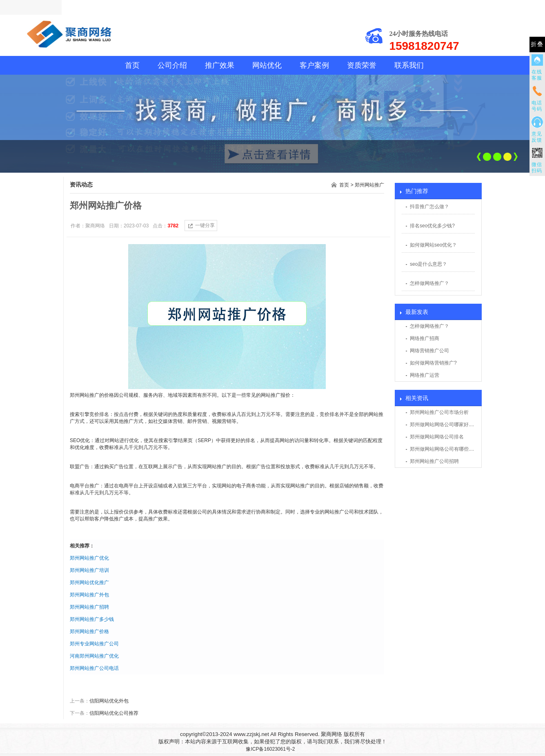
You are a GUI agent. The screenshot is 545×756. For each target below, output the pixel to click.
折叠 (537, 44)
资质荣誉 (362, 65)
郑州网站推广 (369, 185)
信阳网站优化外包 (109, 701)
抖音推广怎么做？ (429, 207)
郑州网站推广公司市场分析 (439, 412)
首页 (132, 65)
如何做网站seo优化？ (433, 245)
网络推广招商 (425, 338)
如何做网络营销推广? (433, 363)
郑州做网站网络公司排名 (437, 437)
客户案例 (314, 65)
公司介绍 (172, 65)
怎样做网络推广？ (429, 283)
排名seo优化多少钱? (432, 226)
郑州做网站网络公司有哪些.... (442, 449)
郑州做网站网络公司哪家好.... (442, 425)
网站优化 (267, 65)
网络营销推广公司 (429, 351)
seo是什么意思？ (428, 264)
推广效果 (220, 65)
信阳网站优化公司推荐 (114, 713)
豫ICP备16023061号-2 (270, 749)
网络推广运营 (425, 375)
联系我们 (409, 65)
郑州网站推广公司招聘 (434, 461)
